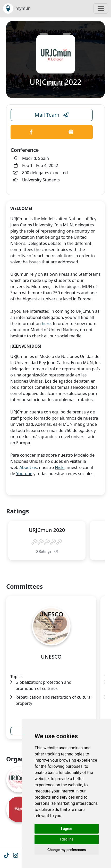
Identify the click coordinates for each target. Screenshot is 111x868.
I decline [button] (67, 839)
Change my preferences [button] (67, 850)
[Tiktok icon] (7, 856)
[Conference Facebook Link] (31, 132)
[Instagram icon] (16, 856)
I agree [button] (67, 829)
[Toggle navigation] (101, 8)
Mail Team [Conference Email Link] (52, 115)
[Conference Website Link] (71, 132)
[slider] (47, 542)
